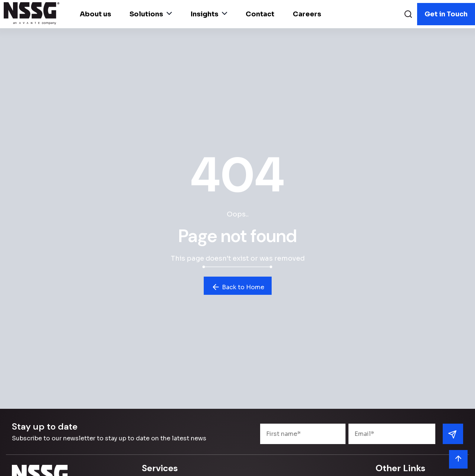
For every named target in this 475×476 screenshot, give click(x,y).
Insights (209, 14)
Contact (260, 14)
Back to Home (238, 287)
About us (95, 14)
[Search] (408, 15)
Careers (307, 14)
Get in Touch (446, 14)
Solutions (151, 14)
